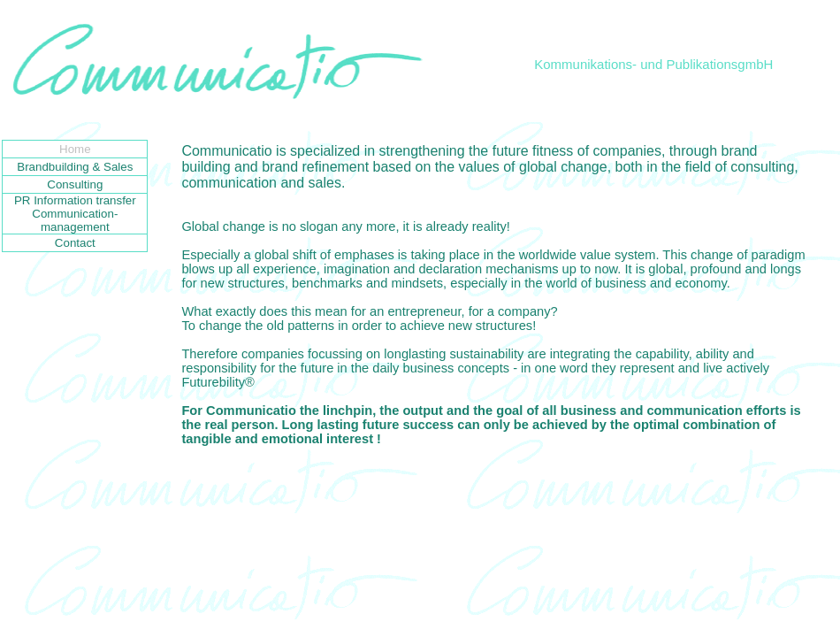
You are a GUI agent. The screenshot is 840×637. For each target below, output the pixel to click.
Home (75, 149)
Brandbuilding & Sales (75, 167)
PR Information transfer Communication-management (75, 214)
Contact (75, 243)
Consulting (75, 184)
